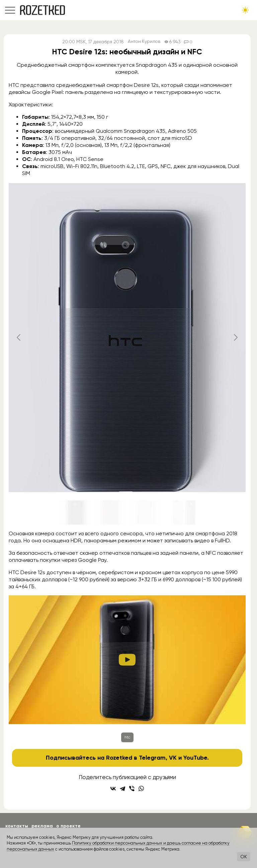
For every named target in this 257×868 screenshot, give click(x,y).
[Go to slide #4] (179, 512)
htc (127, 737)
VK (173, 758)
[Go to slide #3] (145, 512)
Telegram (152, 758)
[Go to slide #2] (110, 512)
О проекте (68, 826)
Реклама (42, 826)
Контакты (17, 826)
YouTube (195, 758)
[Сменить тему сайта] (245, 10)
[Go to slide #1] (75, 512)
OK (244, 857)
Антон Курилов (144, 42)
